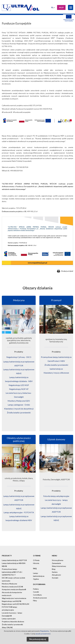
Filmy (35, 601)
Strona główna (58, 560)
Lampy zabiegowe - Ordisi (19, 405)
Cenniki (36, 592)
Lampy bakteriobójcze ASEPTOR (14, 560)
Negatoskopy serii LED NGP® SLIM (15, 604)
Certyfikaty (37, 595)
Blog (54, 569)
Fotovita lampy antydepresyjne (56, 496)
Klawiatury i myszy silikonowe (56, 373)
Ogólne (36, 579)
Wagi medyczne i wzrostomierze (14, 598)
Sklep (61, 7)
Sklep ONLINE (7, 627)
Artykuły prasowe (40, 598)
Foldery (36, 589)
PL (53, 7)
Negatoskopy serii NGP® (12, 601)
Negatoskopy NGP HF (19, 389)
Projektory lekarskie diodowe (13, 622)
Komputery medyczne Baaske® (14, 589)
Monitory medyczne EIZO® (12, 587)
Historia (36, 563)
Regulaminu (45, 631)
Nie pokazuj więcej (38, 639)
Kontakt (55, 578)
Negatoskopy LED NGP (19, 385)
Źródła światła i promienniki (19, 413)
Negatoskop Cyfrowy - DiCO (19, 357)
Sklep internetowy (59, 566)
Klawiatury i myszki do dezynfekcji (19, 409)
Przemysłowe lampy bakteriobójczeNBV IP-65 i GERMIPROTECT (12, 572)
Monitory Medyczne (9, 584)
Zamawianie (56, 563)
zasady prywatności (43, 634)
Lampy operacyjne (9, 619)
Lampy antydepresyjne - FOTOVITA (19, 512)
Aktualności (56, 575)
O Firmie (36, 560)
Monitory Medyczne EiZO (19, 401)
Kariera (55, 572)
